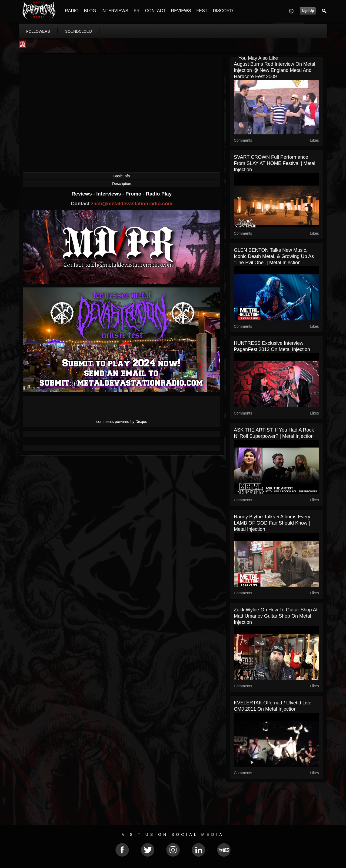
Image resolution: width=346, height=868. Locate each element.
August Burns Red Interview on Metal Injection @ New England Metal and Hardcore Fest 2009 (275, 70)
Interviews (109, 194)
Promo (134, 194)
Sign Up (308, 11)
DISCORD (223, 11)
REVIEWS (181, 11)
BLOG (90, 11)
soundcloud (79, 31)
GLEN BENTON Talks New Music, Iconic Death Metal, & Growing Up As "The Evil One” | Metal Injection (274, 256)
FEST (202, 11)
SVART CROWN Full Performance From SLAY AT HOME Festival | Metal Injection (275, 163)
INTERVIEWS (115, 11)
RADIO (72, 11)
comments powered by (122, 422)
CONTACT (155, 11)
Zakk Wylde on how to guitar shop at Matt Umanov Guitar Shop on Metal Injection (276, 616)
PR (137, 11)
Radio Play (159, 194)
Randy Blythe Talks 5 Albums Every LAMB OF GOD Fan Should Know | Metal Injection (272, 523)
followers (38, 31)
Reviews (82, 194)
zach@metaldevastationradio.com (132, 203)
